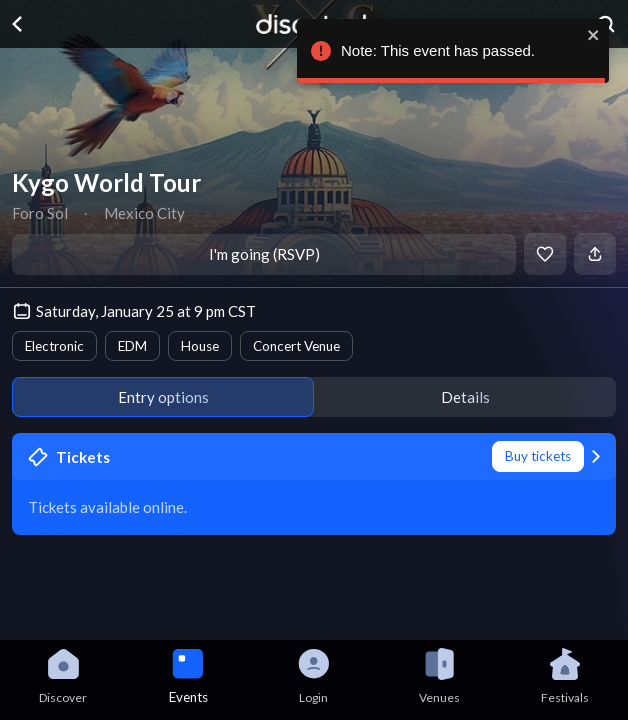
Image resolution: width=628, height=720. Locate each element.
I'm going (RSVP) (264, 254)
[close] (589, 35)
